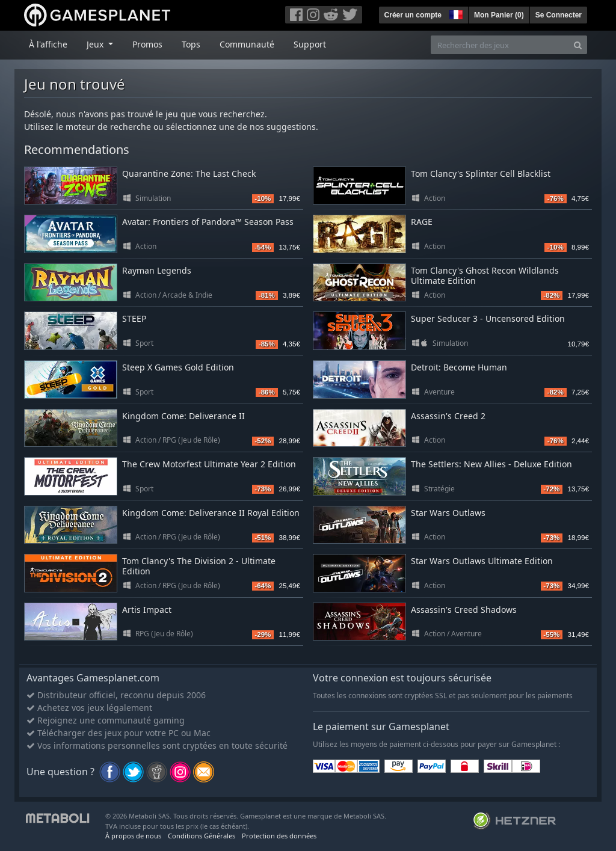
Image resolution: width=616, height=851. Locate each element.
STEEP (134, 318)
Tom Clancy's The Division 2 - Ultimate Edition (199, 566)
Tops (191, 44)
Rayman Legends (157, 270)
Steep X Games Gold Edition (178, 367)
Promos (147, 44)
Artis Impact (147, 610)
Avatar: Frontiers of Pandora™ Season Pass (208, 222)
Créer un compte (413, 15)
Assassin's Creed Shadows (464, 610)
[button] (455, 13)
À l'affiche (48, 44)
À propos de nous (133, 836)
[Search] (578, 45)
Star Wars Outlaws (448, 513)
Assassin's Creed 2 (448, 416)
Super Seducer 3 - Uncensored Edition (488, 318)
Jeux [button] (96, 44)
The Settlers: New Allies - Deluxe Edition (491, 464)
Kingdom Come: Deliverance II (183, 416)
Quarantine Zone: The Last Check (189, 174)
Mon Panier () (499, 15)
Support (310, 44)
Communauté (247, 44)
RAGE (422, 222)
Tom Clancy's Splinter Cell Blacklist (481, 174)
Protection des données (279, 836)
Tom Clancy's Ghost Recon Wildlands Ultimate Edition (485, 275)
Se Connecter (559, 15)
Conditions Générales (202, 836)
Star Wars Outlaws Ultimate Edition (482, 561)
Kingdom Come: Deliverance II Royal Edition (211, 513)
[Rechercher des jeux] (500, 45)
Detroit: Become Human (459, 367)
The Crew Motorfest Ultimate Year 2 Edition (209, 464)
